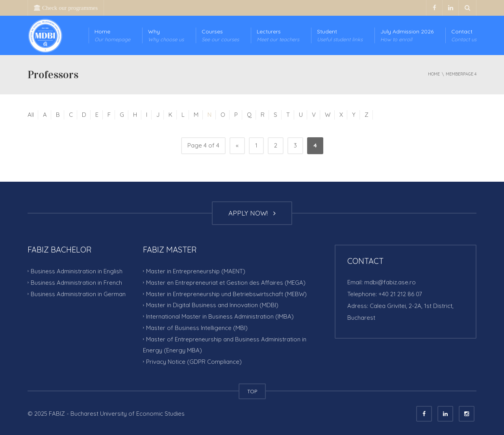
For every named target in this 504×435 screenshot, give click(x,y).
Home (112, 36)
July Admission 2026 (407, 36)
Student (340, 36)
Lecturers (278, 36)
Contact (464, 36)
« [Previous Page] (237, 145)
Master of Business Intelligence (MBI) (197, 328)
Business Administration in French (76, 283)
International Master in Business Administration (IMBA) (220, 316)
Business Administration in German (78, 294)
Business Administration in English (77, 271)
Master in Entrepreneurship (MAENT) (196, 271)
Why (166, 36)
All (31, 115)
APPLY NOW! (252, 213)
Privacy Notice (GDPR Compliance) (194, 362)
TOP (252, 391)
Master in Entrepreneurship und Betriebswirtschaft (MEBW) (226, 294)
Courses (220, 36)
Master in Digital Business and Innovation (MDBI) (212, 305)
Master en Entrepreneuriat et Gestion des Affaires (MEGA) (226, 283)
